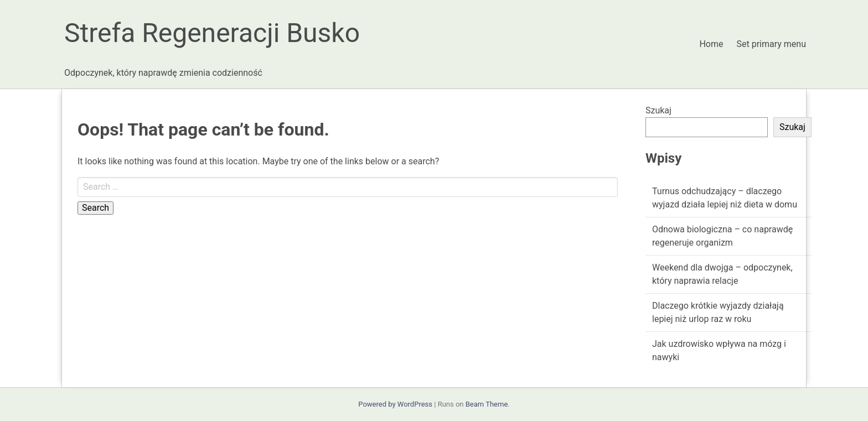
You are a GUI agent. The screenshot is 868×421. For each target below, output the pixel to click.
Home (711, 44)
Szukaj (658, 110)
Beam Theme (487, 404)
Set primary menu (772, 44)
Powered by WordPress (395, 404)
